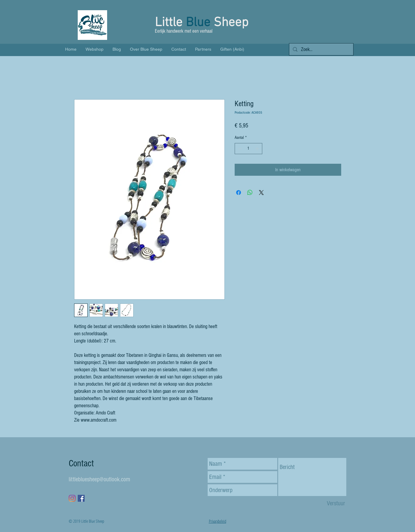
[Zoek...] (321, 49)
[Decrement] (239, 149)
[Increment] (258, 149)
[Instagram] (72, 498)
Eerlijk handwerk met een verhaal (184, 31)
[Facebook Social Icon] (81, 498)
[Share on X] (261, 193)
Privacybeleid (218, 521)
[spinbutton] (248, 149)
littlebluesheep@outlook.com (99, 479)
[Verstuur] (336, 503)
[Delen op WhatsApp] (250, 193)
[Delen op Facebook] (239, 193)
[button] (343, 28)
